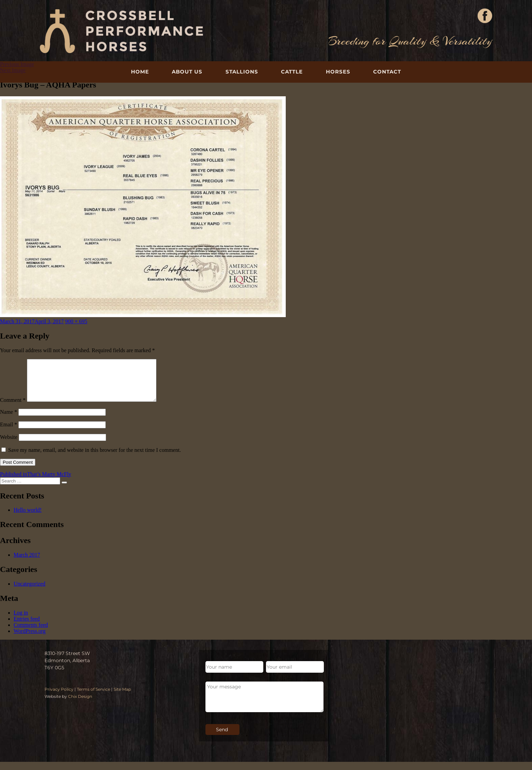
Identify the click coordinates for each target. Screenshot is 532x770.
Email (9, 433)
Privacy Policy (59, 697)
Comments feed (31, 633)
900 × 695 (76, 321)
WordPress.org (30, 639)
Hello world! (28, 518)
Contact (387, 72)
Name (9, 420)
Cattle (292, 72)
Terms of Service (94, 697)
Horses (338, 72)
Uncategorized (29, 592)
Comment (13, 408)
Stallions (242, 72)
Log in (21, 621)
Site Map (122, 697)
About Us (187, 72)
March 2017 (27, 563)
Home (140, 72)
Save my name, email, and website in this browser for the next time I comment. (95, 458)
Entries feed (27, 627)
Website (9, 445)
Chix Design (80, 705)
